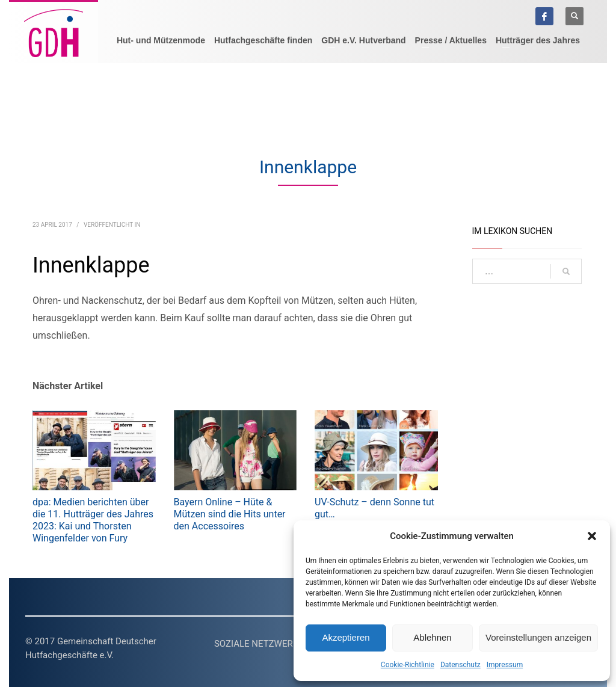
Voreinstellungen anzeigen (538, 637)
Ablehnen (432, 637)
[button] (592, 536)
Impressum (505, 665)
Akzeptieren (346, 637)
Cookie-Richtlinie (408, 665)
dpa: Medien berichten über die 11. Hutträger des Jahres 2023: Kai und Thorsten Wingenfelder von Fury (93, 520)
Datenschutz (460, 665)
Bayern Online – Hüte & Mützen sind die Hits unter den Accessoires (230, 514)
